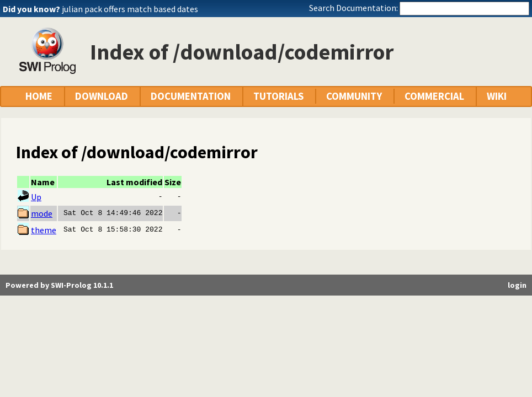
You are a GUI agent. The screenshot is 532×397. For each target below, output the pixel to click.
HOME (39, 96)
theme (44, 230)
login (517, 285)
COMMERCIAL (434, 96)
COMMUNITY (354, 96)
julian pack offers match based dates (130, 9)
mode (42, 213)
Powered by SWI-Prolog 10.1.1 (59, 285)
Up (36, 197)
